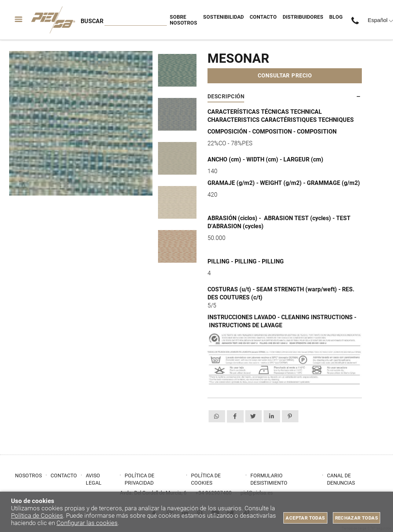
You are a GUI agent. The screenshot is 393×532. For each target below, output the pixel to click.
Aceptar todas (305, 518)
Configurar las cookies (87, 523)
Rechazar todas (357, 518)
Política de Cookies (37, 515)
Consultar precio (285, 76)
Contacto (64, 475)
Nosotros (28, 475)
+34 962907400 (357, 20)
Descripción (226, 96)
